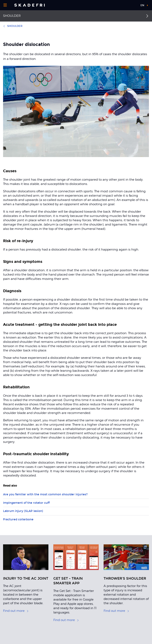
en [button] (142, 5)
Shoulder (12, 16)
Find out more (16, 611)
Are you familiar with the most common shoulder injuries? (45, 494)
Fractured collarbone (18, 519)
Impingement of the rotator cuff (26, 503)
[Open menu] (5, 5)
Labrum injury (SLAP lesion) (23, 511)
